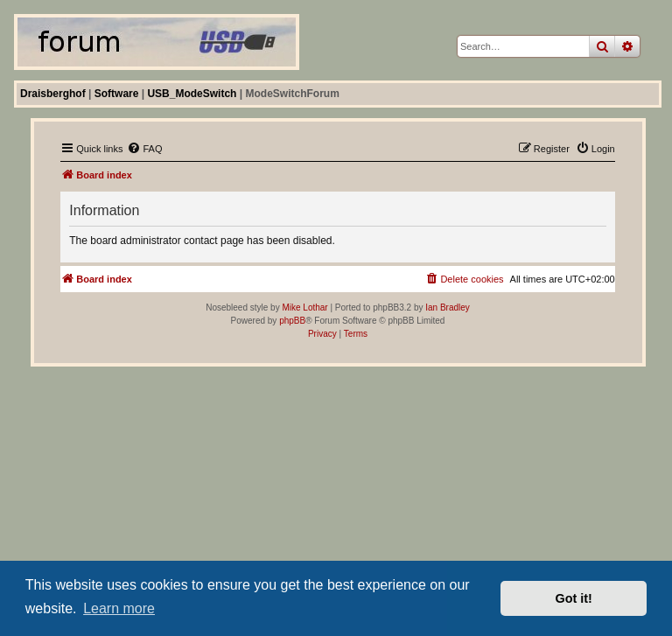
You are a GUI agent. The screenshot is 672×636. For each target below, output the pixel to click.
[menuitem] (144, 149)
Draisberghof (53, 94)
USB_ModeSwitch (192, 94)
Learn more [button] (119, 608)
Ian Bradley (448, 308)
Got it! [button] (574, 598)
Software (117, 94)
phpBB (292, 321)
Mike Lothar (304, 308)
